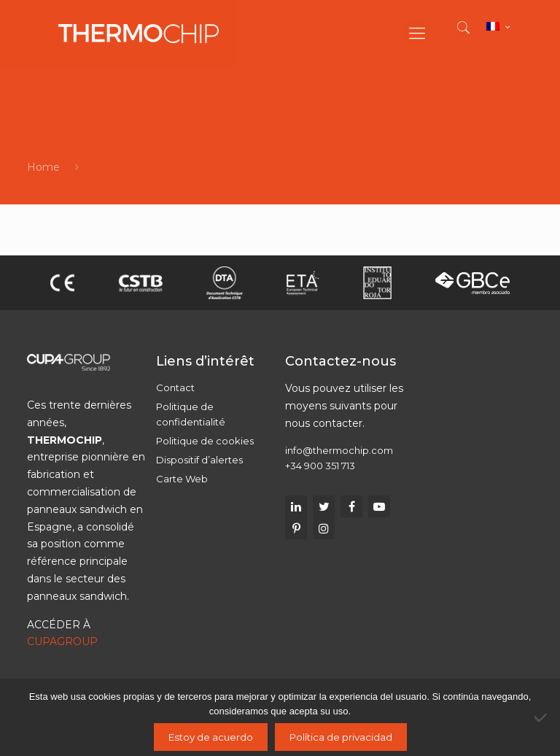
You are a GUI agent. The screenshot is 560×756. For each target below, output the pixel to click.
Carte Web (182, 479)
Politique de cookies (205, 441)
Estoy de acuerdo (211, 737)
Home (43, 167)
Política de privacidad (341, 737)
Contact (175, 387)
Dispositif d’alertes (199, 460)
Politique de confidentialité (191, 414)
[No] (542, 717)
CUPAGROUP (62, 641)
